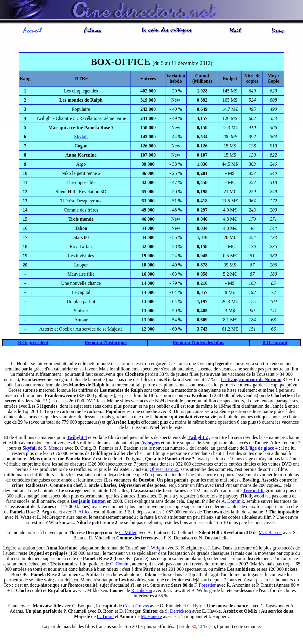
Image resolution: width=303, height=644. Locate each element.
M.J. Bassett (270, 532)
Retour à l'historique (106, 343)
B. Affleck (83, 512)
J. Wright (155, 548)
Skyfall (81, 137)
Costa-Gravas (136, 606)
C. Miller (128, 532)
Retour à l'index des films (199, 343)
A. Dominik (233, 501)
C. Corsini (120, 564)
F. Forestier (205, 585)
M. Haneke (151, 616)
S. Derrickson (178, 611)
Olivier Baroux (164, 469)
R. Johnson (142, 590)
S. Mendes (54, 448)
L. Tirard (105, 616)
